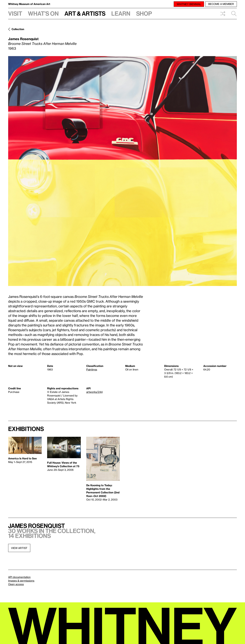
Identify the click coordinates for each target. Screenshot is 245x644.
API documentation (19, 577)
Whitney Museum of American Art (29, 4)
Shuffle (223, 14)
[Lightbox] (122, 171)
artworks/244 (94, 392)
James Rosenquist (23, 39)
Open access (16, 584)
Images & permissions (21, 581)
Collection (18, 29)
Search (234, 14)
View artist (19, 548)
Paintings (92, 369)
